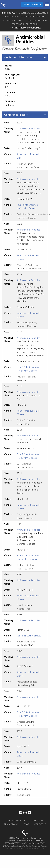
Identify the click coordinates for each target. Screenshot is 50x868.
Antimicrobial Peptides (28, 128)
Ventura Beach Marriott (29, 636)
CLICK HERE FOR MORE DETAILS (27, 28)
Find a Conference (16, 821)
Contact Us (40, 824)
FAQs (26, 824)
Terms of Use (37, 821)
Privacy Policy (11, 824)
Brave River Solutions (35, 848)
